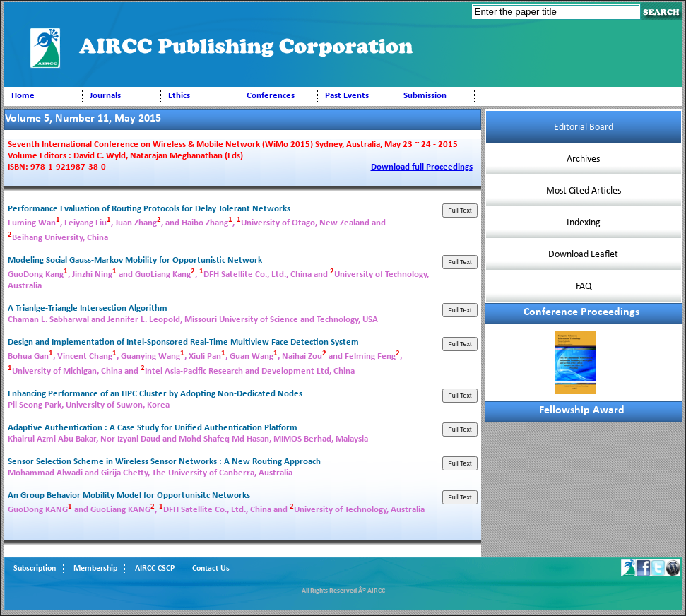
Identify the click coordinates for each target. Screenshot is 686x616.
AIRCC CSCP (155, 569)
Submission (425, 96)
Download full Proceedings (422, 167)
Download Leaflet (583, 255)
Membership (95, 569)
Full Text (460, 211)
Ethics (179, 96)
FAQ (584, 286)
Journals (105, 96)
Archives (583, 159)
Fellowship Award (582, 410)
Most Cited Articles (584, 191)
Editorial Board (584, 128)
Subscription (35, 569)
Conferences (271, 96)
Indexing (584, 223)
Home (23, 96)
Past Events (347, 96)
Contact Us (211, 569)
